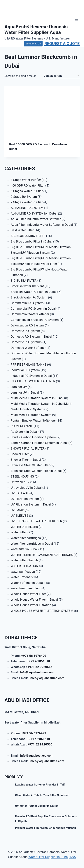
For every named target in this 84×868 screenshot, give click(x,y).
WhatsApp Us (33, 44)
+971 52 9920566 (40, 667)
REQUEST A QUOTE (62, 44)
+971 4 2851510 (38, 661)
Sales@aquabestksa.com (47, 761)
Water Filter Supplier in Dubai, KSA (52, 857)
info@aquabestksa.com (37, 756)
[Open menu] (76, 20)
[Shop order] (61, 76)
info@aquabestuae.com (37, 672)
